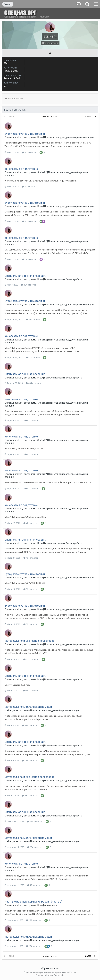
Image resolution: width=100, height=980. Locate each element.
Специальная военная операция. (25, 276)
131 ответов (31, 659)
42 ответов (29, 187)
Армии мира (51, 905)
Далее (88, 117)
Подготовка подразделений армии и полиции (69, 137)
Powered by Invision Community (50, 975)
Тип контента (14, 99)
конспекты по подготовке (21, 169)
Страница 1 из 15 (50, 117)
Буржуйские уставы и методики (25, 134)
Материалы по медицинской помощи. (29, 707)
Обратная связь (50, 968)
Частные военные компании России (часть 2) (33, 902)
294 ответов (30, 725)
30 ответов (29, 152)
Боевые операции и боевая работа (63, 279)
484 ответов (29, 285)
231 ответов (34, 920)
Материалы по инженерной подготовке (29, 641)
